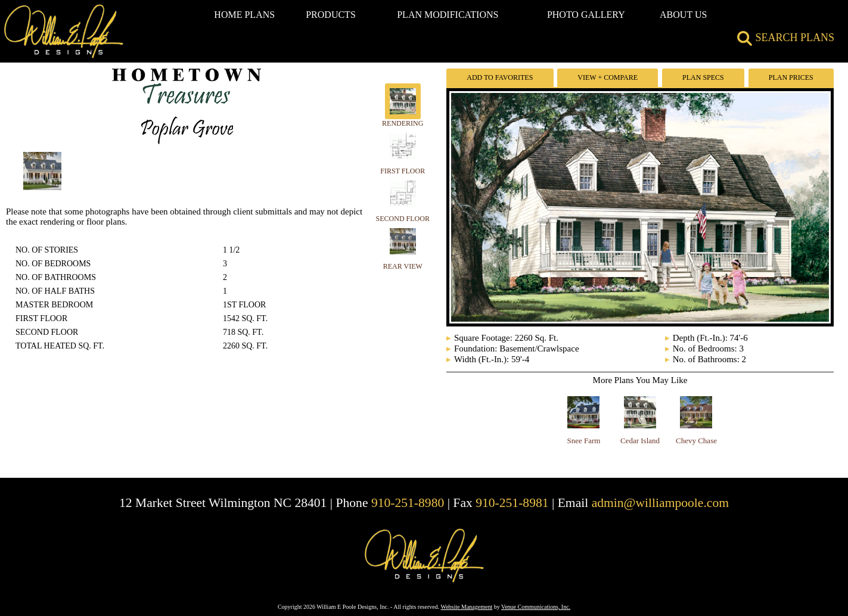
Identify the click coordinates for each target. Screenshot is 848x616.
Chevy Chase (696, 441)
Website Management (467, 607)
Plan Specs (703, 77)
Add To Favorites (500, 77)
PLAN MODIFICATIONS (448, 15)
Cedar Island (640, 441)
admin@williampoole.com (660, 503)
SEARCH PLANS (786, 38)
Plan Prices (791, 77)
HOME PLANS (244, 15)
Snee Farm (584, 441)
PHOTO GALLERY (586, 15)
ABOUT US (683, 15)
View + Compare (608, 77)
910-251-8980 (408, 503)
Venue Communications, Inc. (536, 607)
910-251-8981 (512, 503)
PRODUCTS (331, 15)
